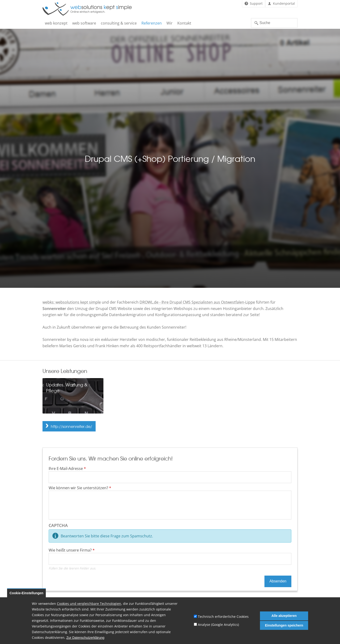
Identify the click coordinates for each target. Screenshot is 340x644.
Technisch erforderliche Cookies (223, 617)
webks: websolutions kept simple (72, 302)
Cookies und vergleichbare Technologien (89, 604)
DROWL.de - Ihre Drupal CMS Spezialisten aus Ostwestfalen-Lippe (197, 302)
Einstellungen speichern (284, 625)
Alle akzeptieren (284, 616)
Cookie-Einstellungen (27, 593)
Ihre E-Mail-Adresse (67, 468)
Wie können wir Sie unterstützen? (80, 488)
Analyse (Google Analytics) (218, 625)
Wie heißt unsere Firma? (72, 550)
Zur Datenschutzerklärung (85, 638)
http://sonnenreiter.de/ (71, 426)
